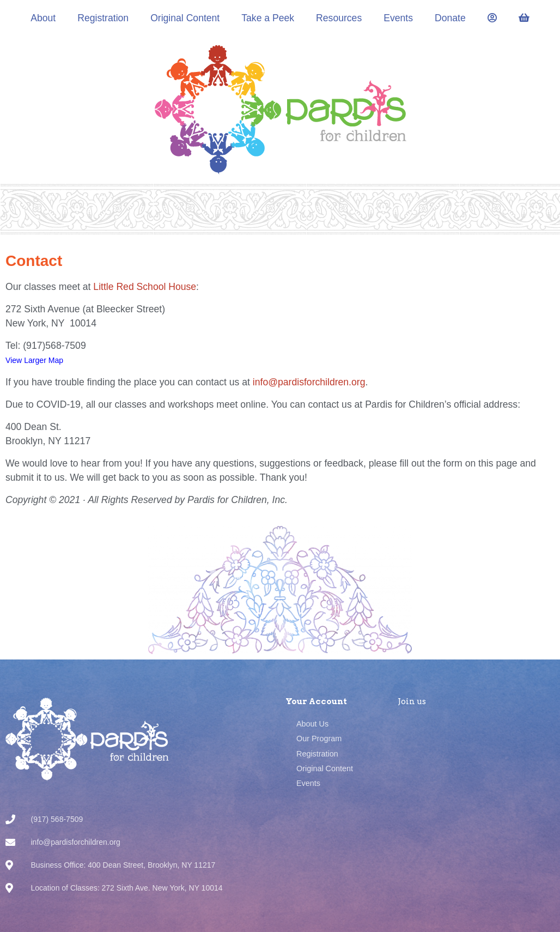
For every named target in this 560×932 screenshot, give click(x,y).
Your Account (316, 701)
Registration (103, 18)
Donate (450, 18)
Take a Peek (268, 18)
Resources (339, 18)
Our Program (319, 739)
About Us (312, 724)
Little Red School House (145, 287)
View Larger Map (34, 360)
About (43, 18)
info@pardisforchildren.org (309, 382)
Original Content (185, 18)
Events (398, 18)
